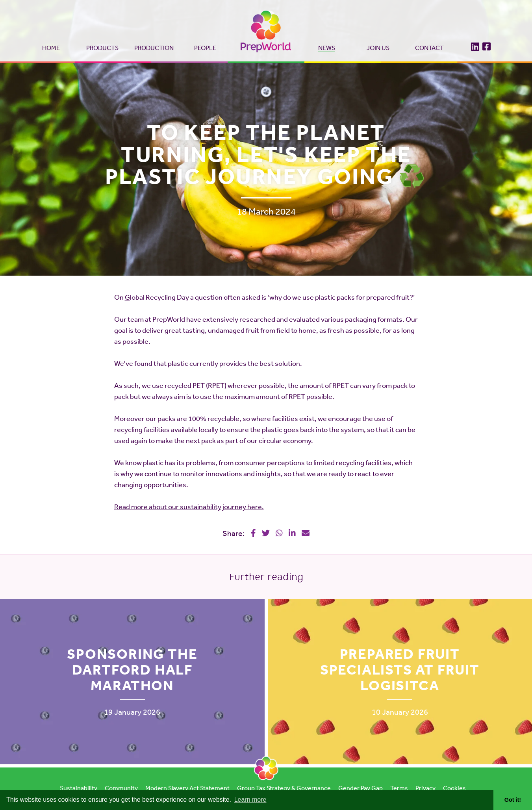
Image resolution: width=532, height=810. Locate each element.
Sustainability (79, 788)
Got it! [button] (513, 800)
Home (51, 48)
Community (121, 788)
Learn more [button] (250, 800)
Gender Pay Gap (361, 788)
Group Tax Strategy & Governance (284, 788)
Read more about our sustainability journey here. (189, 506)
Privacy (425, 788)
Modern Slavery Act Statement (187, 788)
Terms (399, 788)
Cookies (454, 788)
